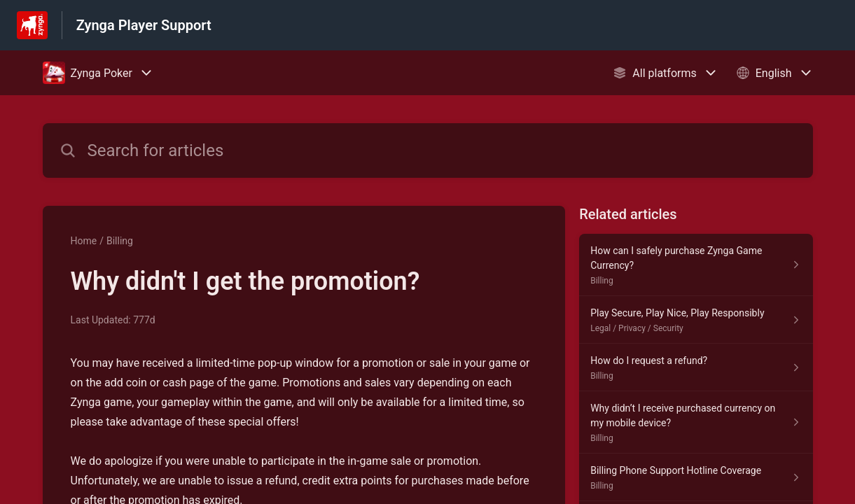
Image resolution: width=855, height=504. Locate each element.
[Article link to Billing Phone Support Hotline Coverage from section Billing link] (696, 477)
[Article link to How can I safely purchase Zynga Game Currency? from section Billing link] (696, 265)
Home (84, 241)
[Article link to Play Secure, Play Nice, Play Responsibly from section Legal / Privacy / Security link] (696, 320)
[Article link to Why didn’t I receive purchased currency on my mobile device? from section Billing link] (696, 422)
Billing (120, 241)
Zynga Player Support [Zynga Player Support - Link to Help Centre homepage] (144, 25)
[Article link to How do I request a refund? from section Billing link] (696, 367)
